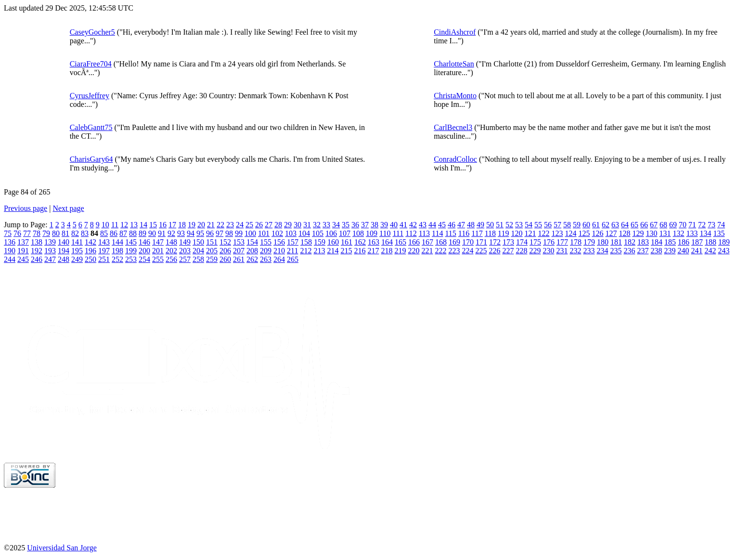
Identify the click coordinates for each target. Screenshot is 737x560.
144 (117, 242)
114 (437, 233)
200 (144, 251)
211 (292, 251)
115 (450, 233)
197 (104, 251)
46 (452, 225)
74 (721, 225)
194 (64, 251)
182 (630, 242)
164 (387, 242)
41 (403, 225)
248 (64, 259)
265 (293, 259)
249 (77, 259)
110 (385, 233)
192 (37, 251)
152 (225, 242)
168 (441, 242)
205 (212, 251)
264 (279, 259)
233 (589, 251)
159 (320, 242)
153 (239, 242)
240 (683, 251)
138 (37, 242)
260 (225, 259)
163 (374, 242)
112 (411, 233)
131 (665, 233)
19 (192, 225)
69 (673, 225)
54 (529, 225)
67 (654, 225)
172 (495, 242)
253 (131, 259)
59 (577, 225)
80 (56, 233)
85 (104, 233)
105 (318, 233)
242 (710, 251)
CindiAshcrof (455, 32)
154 (252, 242)
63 (615, 225)
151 (212, 242)
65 (634, 225)
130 (651, 233)
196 (91, 251)
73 (711, 225)
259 (212, 259)
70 (683, 225)
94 (191, 233)
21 (211, 225)
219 (400, 251)
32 (317, 225)
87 (123, 233)
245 (23, 259)
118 (490, 233)
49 (480, 225)
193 (50, 251)
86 (114, 233)
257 (185, 259)
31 (307, 225)
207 (239, 251)
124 (570, 233)
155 (266, 242)
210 (279, 251)
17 (172, 225)
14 (143, 225)
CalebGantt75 (91, 127)
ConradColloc (455, 159)
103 (291, 233)
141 (77, 242)
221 (427, 251)
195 (77, 251)
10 (105, 225)
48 (471, 225)
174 (522, 242)
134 (705, 233)
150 (198, 242)
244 (10, 259)
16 (163, 225)
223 (454, 251)
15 (153, 225)
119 (503, 233)
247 (50, 259)
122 (543, 233)
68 (663, 225)
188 (711, 242)
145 (131, 242)
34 (336, 225)
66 (644, 225)
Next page (68, 208)
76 (17, 233)
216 (360, 251)
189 (724, 242)
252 (117, 259)
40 (394, 225)
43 (423, 225)
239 (670, 251)
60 (586, 225)
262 (252, 259)
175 (535, 242)
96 (210, 233)
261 (239, 259)
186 (684, 242)
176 (549, 242)
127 (611, 233)
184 (657, 242)
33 (326, 225)
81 (65, 233)
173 (508, 242)
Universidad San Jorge (62, 548)
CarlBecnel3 (453, 127)
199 (131, 251)
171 (481, 242)
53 (519, 225)
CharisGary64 (91, 159)
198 (117, 251)
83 (85, 233)
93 (181, 233)
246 (37, 259)
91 (162, 233)
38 (375, 225)
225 (481, 251)
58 (567, 225)
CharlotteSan (454, 64)
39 (384, 225)
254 (144, 259)
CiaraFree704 (91, 64)
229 (535, 251)
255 (158, 259)
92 (171, 233)
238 (656, 251)
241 (697, 251)
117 (477, 233)
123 (557, 233)
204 (198, 251)
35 (346, 225)
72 (702, 225)
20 (201, 225)
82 (75, 233)
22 (220, 225)
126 (597, 233)
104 (304, 233)
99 (239, 233)
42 (413, 225)
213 (319, 251)
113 (424, 233)
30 (297, 225)
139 (50, 242)
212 (306, 251)
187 (697, 242)
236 (629, 251)
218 (387, 251)
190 (10, 251)
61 (596, 225)
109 (372, 233)
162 (360, 242)
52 (509, 225)
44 (432, 225)
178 (576, 242)
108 (358, 233)
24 (240, 225)
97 (220, 233)
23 (230, 225)
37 (365, 225)
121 (530, 233)
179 (589, 242)
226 (494, 251)
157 (293, 242)
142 (91, 242)
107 (345, 233)
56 (548, 225)
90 (152, 233)
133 (692, 233)
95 (200, 233)
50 (490, 225)
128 (624, 233)
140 (64, 242)
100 (250, 233)
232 (575, 251)
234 (602, 251)
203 (185, 251)
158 (306, 242)
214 (333, 251)
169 (454, 242)
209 (266, 251)
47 (461, 225)
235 (616, 251)
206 (225, 251)
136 (10, 242)
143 (104, 242)
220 (414, 251)
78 (37, 233)
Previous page (26, 208)
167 (427, 242)
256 (171, 259)
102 (277, 233)
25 (249, 225)
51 (500, 225)
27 (269, 225)
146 (144, 242)
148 (171, 242)
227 (508, 251)
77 (27, 233)
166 (414, 242)
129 (638, 233)
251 (104, 259)
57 (557, 225)
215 (346, 251)
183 (643, 242)
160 (333, 242)
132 (678, 233)
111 (398, 233)
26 (259, 225)
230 (548, 251)
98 (229, 233)
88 (133, 233)
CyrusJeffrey (90, 96)
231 (562, 251)
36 (355, 225)
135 (719, 233)
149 (185, 242)
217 (373, 251)
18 (182, 225)
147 (158, 242)
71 (692, 225)
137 (23, 242)
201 (158, 251)
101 (264, 233)
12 (124, 225)
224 (467, 251)
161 (347, 242)
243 (724, 251)
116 (464, 233)
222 (440, 251)
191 (23, 251)
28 (278, 225)
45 (442, 225)
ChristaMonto (455, 96)
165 (401, 242)
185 (670, 242)
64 (625, 225)
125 (584, 233)
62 (606, 225)
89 (142, 233)
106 (331, 233)
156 (279, 242)
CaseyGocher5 (92, 32)
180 (603, 242)
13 (134, 225)
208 (252, 251)
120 (517, 233)
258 (198, 259)
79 (46, 233)
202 (171, 251)
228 (521, 251)
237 (643, 251)
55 (538, 225)
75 (8, 233)
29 (288, 225)
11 (115, 225)
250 (91, 259)
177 (562, 242)
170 (468, 242)
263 (266, 259)
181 (616, 242)
